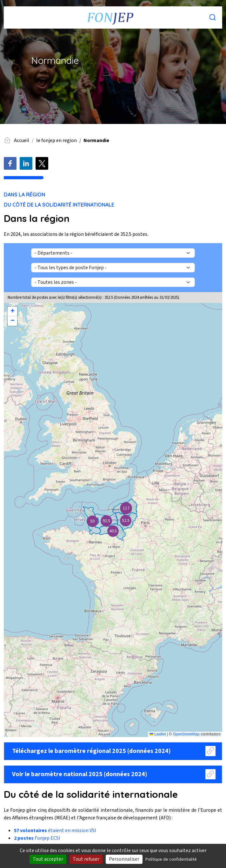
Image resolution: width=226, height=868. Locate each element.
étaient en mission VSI (55, 830)
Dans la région (24, 195)
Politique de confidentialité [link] (171, 859)
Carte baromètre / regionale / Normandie (112, 520)
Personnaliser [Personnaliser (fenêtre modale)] (124, 859)
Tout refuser (86, 859)
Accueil (22, 140)
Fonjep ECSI (37, 838)
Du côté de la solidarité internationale (59, 205)
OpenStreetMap (186, 734)
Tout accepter (48, 859)
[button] (126, 508)
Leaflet (158, 734)
